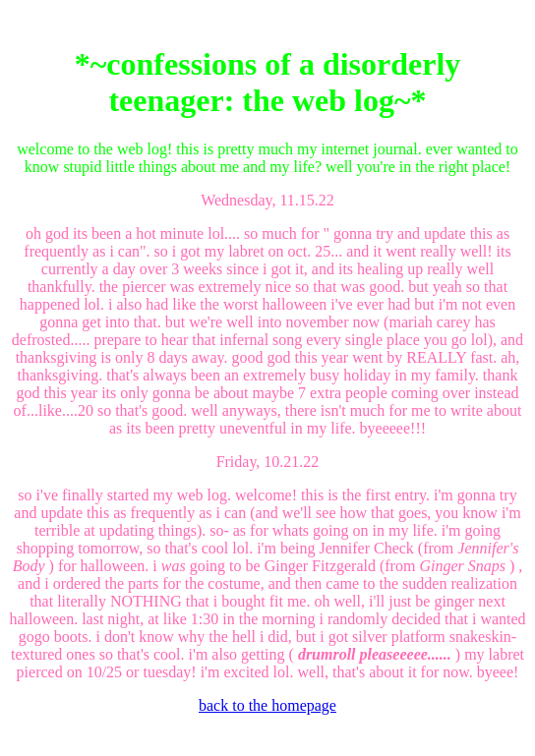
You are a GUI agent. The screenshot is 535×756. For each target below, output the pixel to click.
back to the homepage (267, 705)
